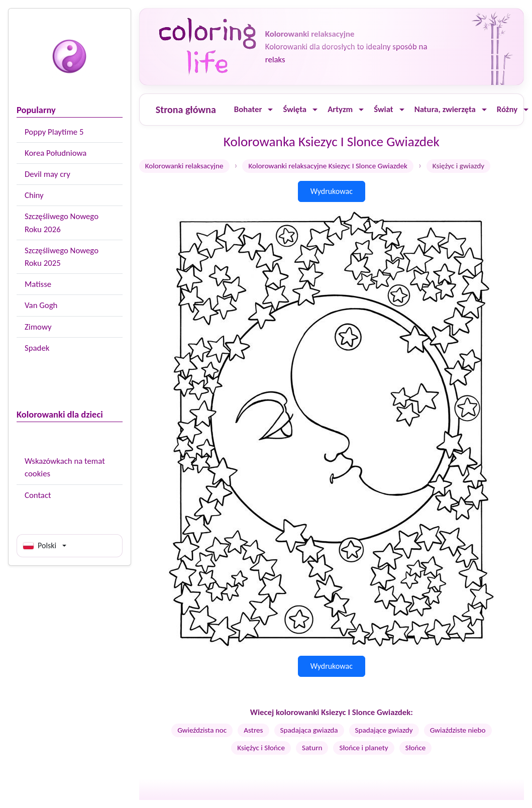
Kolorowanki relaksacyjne (184, 166)
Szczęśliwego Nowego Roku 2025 (62, 257)
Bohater (248, 109)
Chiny (34, 195)
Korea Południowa (56, 153)
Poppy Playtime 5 (54, 132)
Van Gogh (41, 305)
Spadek (37, 348)
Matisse (38, 284)
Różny (507, 109)
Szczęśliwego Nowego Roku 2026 (62, 223)
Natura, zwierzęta (445, 109)
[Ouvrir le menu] (270, 110)
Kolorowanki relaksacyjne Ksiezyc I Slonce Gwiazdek (328, 166)
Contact (38, 495)
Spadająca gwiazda (309, 730)
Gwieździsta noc (202, 730)
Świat (383, 109)
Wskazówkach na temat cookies (65, 467)
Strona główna (186, 110)
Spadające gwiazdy (384, 730)
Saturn (312, 748)
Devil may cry (47, 174)
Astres (253, 730)
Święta (295, 109)
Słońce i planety (363, 748)
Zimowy (38, 327)
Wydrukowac (332, 191)
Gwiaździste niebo (458, 730)
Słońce (416, 748)
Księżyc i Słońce (261, 748)
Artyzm (340, 109)
